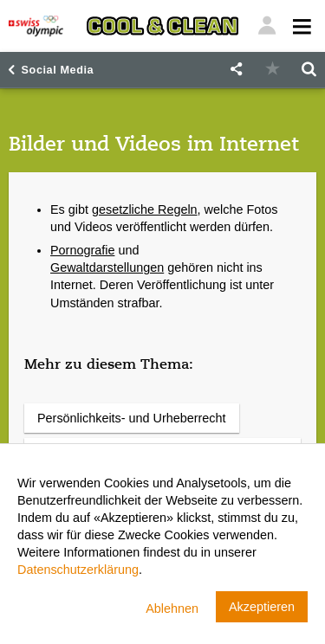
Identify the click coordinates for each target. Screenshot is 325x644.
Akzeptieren (262, 607)
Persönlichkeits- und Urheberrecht (132, 418)
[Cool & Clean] (162, 26)
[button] (236, 70)
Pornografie (82, 250)
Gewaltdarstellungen (107, 267)
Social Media (58, 70)
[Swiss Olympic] (36, 26)
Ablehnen (172, 609)
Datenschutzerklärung (78, 570)
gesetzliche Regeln (145, 209)
